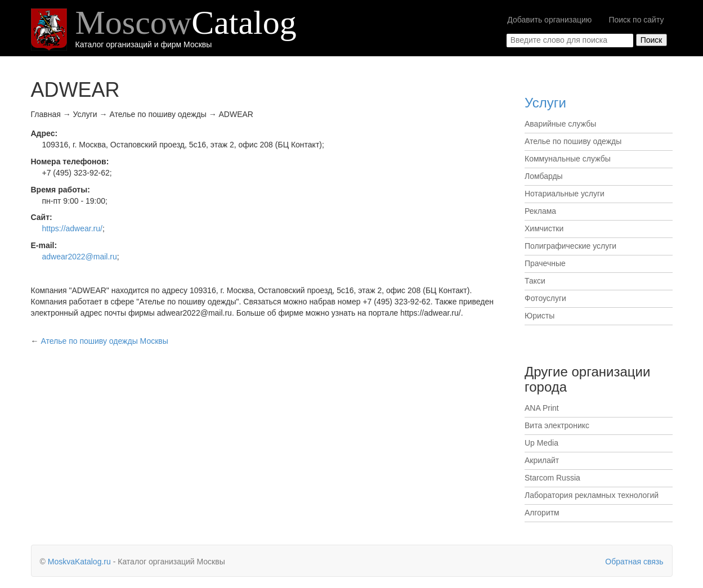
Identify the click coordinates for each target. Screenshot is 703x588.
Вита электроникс (557, 425)
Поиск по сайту (636, 20)
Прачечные (545, 263)
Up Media (541, 443)
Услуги (545, 103)
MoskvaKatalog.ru (79, 562)
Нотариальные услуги (565, 194)
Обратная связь (634, 562)
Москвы (104, 341)
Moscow (186, 23)
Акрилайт (542, 460)
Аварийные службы (560, 124)
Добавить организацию (549, 20)
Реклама (540, 211)
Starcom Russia (552, 478)
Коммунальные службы (568, 159)
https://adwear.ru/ (72, 228)
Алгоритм (542, 513)
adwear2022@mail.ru (80, 257)
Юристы (539, 316)
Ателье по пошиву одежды (573, 141)
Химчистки (544, 228)
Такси (535, 281)
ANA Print (542, 408)
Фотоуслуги (545, 298)
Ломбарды (544, 176)
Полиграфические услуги (570, 246)
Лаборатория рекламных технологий (592, 495)
